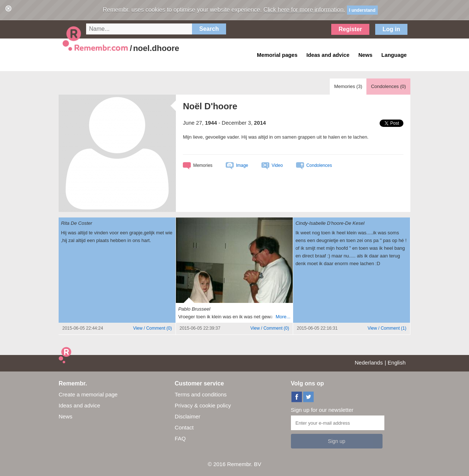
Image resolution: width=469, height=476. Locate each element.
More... (283, 317)
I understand (362, 10)
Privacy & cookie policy (203, 405)
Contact (184, 427)
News (66, 416)
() (152, 328)
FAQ (180, 438)
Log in (391, 29)
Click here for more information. (304, 10)
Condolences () (388, 86)
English (397, 363)
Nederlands (369, 363)
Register (350, 29)
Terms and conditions (201, 394)
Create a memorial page (88, 394)
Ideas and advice (79, 405)
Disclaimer (188, 416)
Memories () (348, 86)
